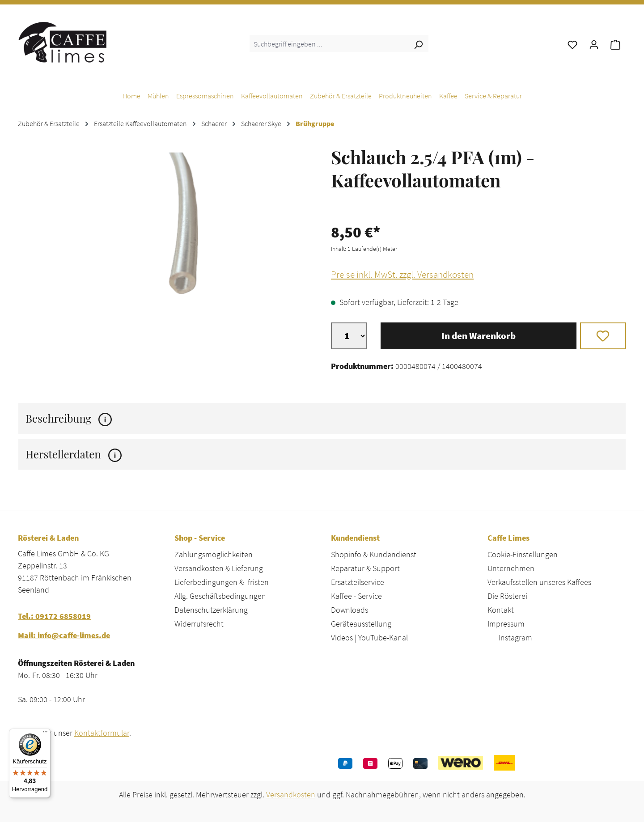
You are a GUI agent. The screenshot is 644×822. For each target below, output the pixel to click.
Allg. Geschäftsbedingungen (220, 596)
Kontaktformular (102, 733)
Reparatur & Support (365, 568)
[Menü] (45, 734)
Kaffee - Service (356, 596)
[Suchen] (418, 44)
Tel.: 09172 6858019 (54, 616)
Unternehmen (511, 568)
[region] (165, 249)
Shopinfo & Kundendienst (374, 554)
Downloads (350, 610)
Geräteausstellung (361, 624)
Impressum (506, 624)
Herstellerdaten (74, 454)
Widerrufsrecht (199, 624)
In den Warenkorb (479, 336)
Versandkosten (291, 794)
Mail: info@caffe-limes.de (64, 635)
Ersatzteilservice (358, 582)
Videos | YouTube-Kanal (369, 638)
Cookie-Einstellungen (523, 554)
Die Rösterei (507, 596)
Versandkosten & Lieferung (219, 568)
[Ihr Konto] (594, 44)
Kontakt (501, 610)
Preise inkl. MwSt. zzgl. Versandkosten (402, 275)
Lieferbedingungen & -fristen (222, 582)
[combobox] (329, 44)
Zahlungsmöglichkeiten (214, 554)
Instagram (515, 638)
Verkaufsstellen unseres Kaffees (539, 582)
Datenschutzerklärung (211, 610)
